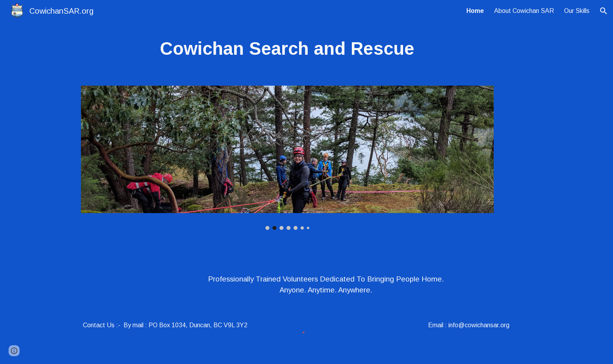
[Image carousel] (287, 158)
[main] (287, 49)
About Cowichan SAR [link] (524, 11)
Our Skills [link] (577, 11)
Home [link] (475, 11)
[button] (604, 11)
